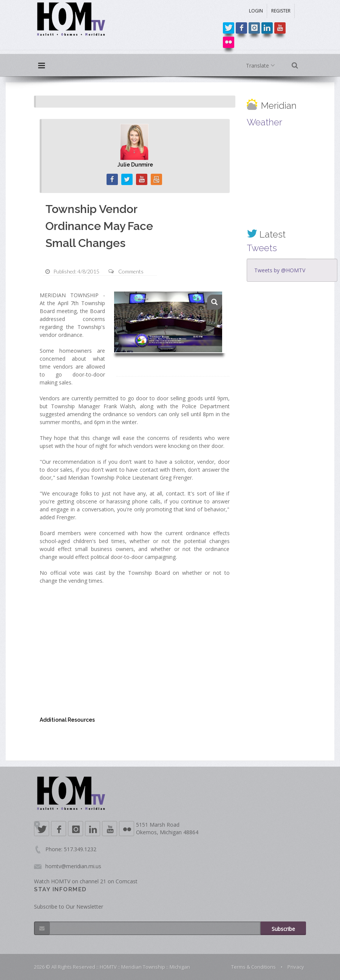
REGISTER (281, 11)
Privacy (296, 967)
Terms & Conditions (253, 967)
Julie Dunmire (135, 165)
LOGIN (256, 11)
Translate (262, 66)
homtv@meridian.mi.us (73, 866)
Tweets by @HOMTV (280, 270)
